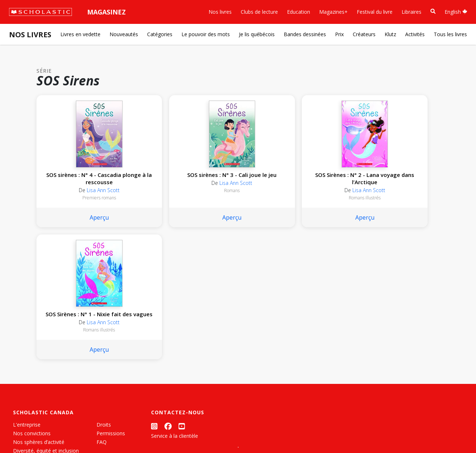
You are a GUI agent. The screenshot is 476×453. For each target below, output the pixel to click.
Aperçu (74, 225)
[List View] (244, 439)
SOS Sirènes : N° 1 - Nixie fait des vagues (319, 178)
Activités (415, 34)
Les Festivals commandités (45, 352)
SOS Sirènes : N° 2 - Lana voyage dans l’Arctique (237, 182)
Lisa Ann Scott (78, 197)
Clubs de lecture (259, 12)
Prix (339, 34)
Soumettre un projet (37, 378)
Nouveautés (124, 34)
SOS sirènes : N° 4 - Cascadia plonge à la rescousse (74, 182)
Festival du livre (375, 12)
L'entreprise (27, 300)
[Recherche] (433, 11)
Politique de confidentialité (76, 431)
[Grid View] (231, 439)
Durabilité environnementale (46, 361)
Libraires (411, 12)
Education (299, 12)
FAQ (102, 317)
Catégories (160, 34)
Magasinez (106, 12)
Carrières (23, 369)
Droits (104, 300)
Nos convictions (32, 308)
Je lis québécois (257, 34)
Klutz (390, 34)
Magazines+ (333, 12)
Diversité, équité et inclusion (46, 326)
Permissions (111, 308)
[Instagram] (154, 301)
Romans (155, 198)
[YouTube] (182, 301)
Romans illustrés (237, 205)
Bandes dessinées (305, 34)
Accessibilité (27, 335)
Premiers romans (74, 205)
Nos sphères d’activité (39, 317)
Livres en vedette (80, 34)
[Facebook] (168, 301)
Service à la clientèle (175, 311)
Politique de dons (33, 343)
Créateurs (364, 34)
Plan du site (27, 431)
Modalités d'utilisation (138, 431)
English (456, 12)
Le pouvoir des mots (206, 34)
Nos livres (220, 12)
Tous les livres (450, 34)
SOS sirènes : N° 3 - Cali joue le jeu (155, 178)
